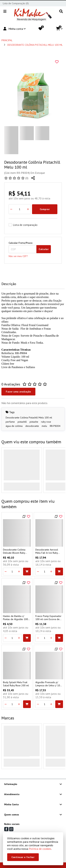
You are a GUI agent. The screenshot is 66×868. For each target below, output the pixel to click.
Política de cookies (40, 849)
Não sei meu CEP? (18, 256)
